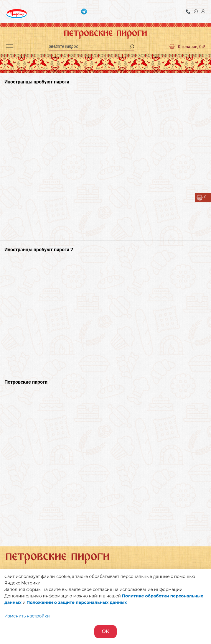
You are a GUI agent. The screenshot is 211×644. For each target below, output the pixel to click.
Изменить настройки (27, 616)
